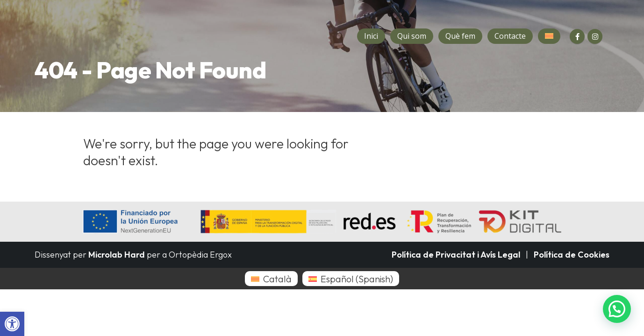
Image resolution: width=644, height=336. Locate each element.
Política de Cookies (572, 255)
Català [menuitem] (277, 279)
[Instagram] (595, 36)
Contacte (510, 36)
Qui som (412, 36)
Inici (371, 36)
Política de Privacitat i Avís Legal (456, 255)
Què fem (460, 36)
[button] (12, 324)
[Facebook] (577, 36)
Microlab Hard (117, 255)
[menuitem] (271, 279)
